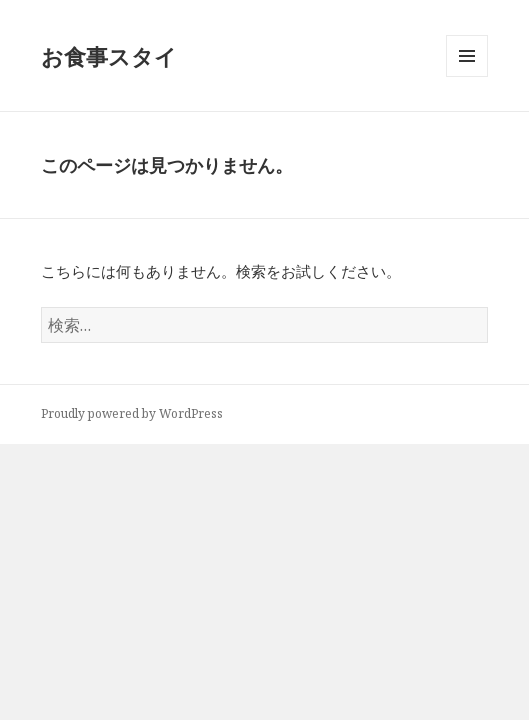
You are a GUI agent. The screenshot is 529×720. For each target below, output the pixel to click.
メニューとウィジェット (467, 76)
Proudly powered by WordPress (132, 413)
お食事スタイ (109, 56)
